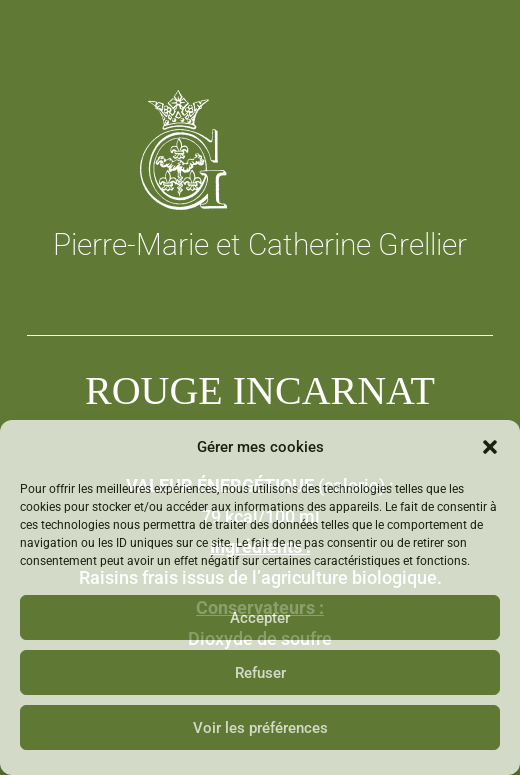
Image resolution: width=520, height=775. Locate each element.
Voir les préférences (260, 728)
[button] (490, 447)
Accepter (260, 618)
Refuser (260, 673)
